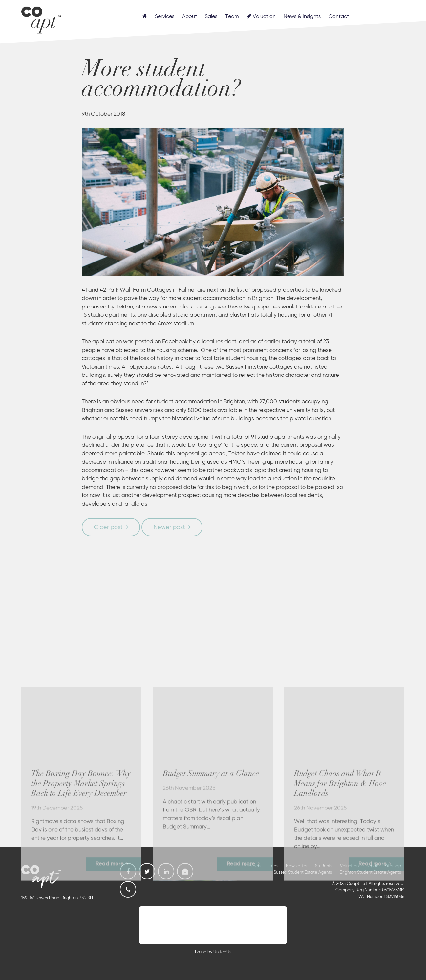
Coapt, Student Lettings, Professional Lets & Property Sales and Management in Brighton (41, 19)
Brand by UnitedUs (213, 952)
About (190, 17)
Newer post (169, 527)
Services (165, 17)
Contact (339, 17)
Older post (108, 527)
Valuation (261, 16)
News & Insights (302, 17)
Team (232, 17)
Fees (274, 866)
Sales (211, 17)
